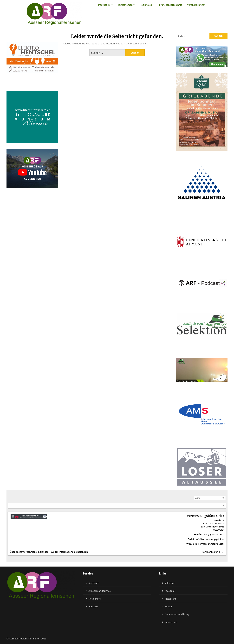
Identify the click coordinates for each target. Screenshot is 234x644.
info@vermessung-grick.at (210, 539)
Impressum (171, 622)
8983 (222, 527)
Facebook (170, 591)
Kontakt (169, 606)
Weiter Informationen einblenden (69, 552)
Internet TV (104, 5)
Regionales (146, 5)
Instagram (170, 599)
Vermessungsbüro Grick (211, 544)
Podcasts (93, 606)
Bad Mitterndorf (210, 527)
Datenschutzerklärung (177, 614)
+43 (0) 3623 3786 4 (214, 534)
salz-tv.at (170, 583)
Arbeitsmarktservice (100, 591)
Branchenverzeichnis (171, 5)
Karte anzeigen (210, 552)
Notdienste (94, 599)
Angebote (94, 583)
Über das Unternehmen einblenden (29, 552)
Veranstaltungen (196, 5)
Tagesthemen (125, 5)
